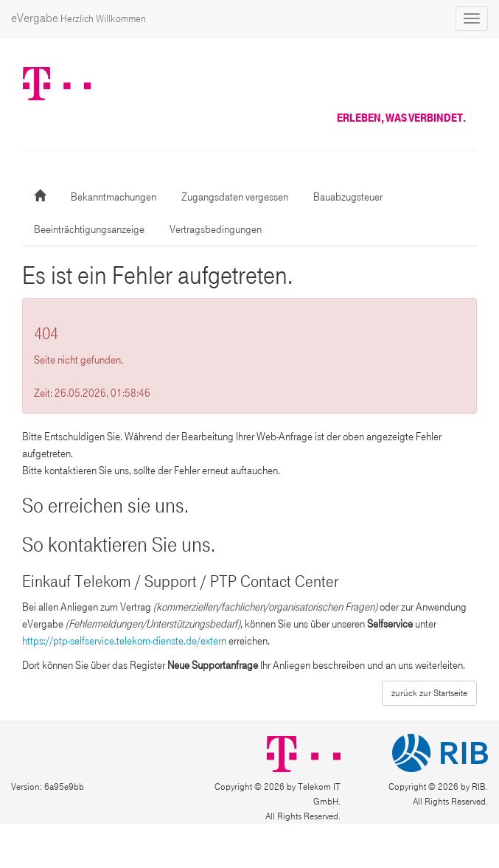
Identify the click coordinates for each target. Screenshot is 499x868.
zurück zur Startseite (429, 693)
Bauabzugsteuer (348, 197)
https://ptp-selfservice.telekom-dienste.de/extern (124, 641)
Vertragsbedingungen (216, 229)
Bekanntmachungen (114, 197)
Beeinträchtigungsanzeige (89, 229)
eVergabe (78, 18)
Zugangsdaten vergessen (235, 197)
